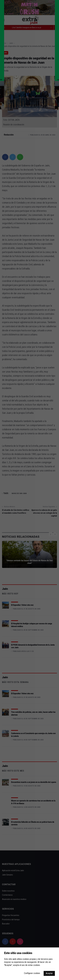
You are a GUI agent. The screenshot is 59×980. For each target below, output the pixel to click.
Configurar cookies (32, 973)
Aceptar (49, 973)
